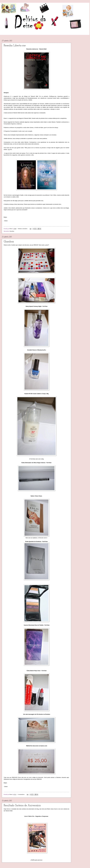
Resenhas (12, 231)
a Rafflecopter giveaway (36, 860)
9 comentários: (21, 794)
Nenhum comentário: (23, 229)
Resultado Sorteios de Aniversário (22, 806)
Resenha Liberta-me (15, 46)
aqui (68, 777)
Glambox (9, 242)
